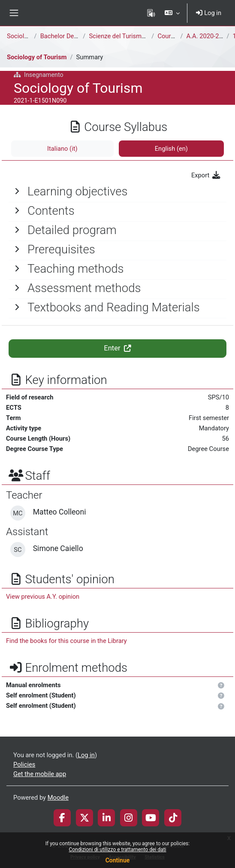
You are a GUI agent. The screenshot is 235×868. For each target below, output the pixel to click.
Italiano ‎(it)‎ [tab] (62, 149)
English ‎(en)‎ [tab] (171, 149)
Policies (24, 764)
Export (206, 175)
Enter (117, 348)
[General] (117, 192)
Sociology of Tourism (37, 57)
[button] (172, 13)
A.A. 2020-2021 (208, 36)
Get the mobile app (40, 774)
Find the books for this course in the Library (66, 641)
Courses (169, 36)
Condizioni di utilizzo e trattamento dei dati (117, 850)
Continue (118, 860)
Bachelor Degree (63, 36)
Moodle (58, 798)
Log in (209, 13)
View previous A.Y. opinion (43, 597)
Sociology (21, 36)
